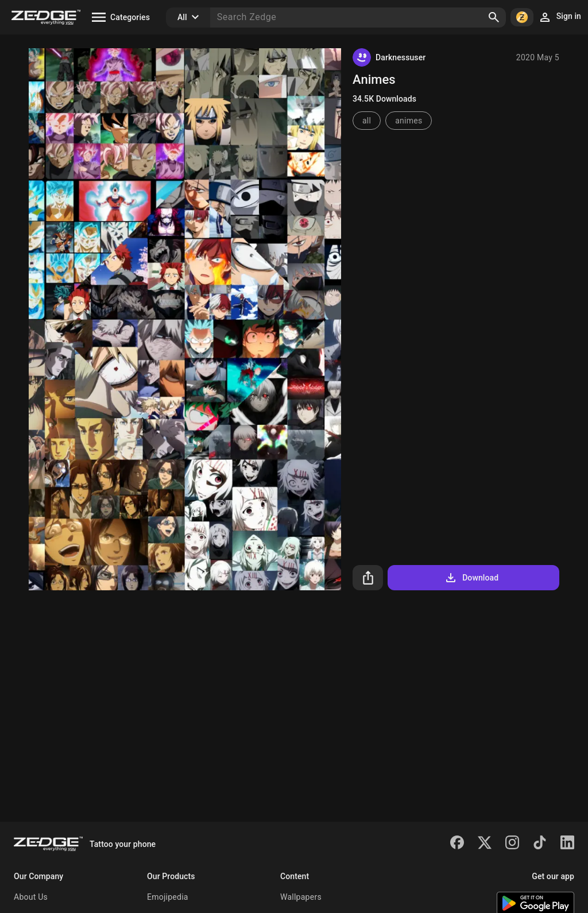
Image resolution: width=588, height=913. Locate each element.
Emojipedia (168, 897)
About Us (31, 897)
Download (471, 578)
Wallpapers (301, 897)
